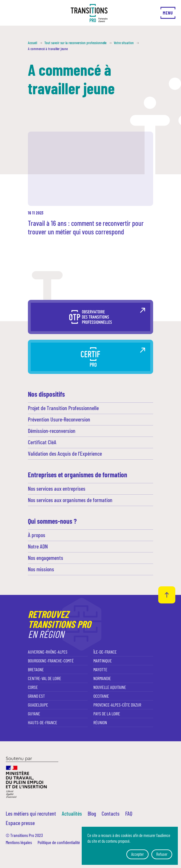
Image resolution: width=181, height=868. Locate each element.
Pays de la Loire (107, 714)
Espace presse (20, 823)
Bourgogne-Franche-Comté (51, 661)
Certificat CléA (42, 442)
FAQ (129, 813)
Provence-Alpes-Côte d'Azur (117, 705)
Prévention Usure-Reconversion (59, 419)
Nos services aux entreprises (57, 488)
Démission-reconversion (52, 431)
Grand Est (36, 696)
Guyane (34, 714)
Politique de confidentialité (59, 842)
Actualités (72, 813)
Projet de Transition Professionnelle (63, 408)
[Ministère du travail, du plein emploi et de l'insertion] (32, 777)
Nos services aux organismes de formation (70, 500)
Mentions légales (19, 842)
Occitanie (101, 696)
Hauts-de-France (43, 722)
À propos (37, 535)
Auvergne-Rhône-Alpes (48, 652)
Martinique (103, 661)
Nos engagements (46, 558)
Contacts (111, 813)
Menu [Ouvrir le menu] (168, 13)
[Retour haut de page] (167, 595)
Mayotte (100, 669)
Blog (92, 813)
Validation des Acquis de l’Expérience (65, 453)
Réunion (100, 722)
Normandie (102, 678)
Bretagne (36, 669)
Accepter (137, 854)
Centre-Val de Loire (45, 678)
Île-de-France (105, 652)
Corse (33, 687)
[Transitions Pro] (89, 13)
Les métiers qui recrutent (31, 813)
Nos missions (41, 569)
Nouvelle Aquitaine (110, 687)
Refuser (162, 854)
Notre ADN (38, 546)
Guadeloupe (38, 705)
